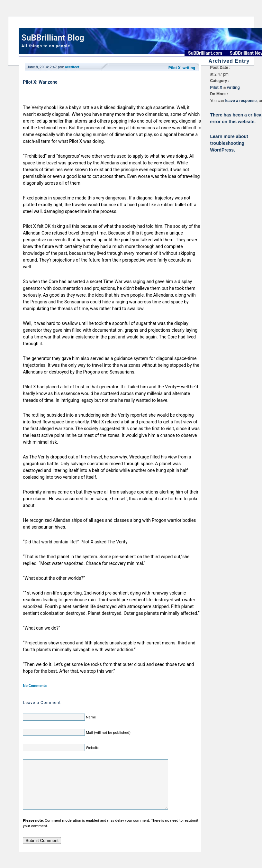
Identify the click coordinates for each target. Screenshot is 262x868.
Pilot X (175, 68)
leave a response (241, 101)
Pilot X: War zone (40, 82)
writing (189, 68)
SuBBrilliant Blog (53, 38)
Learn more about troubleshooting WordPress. (229, 143)
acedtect (72, 67)
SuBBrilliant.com (205, 53)
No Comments (35, 686)
